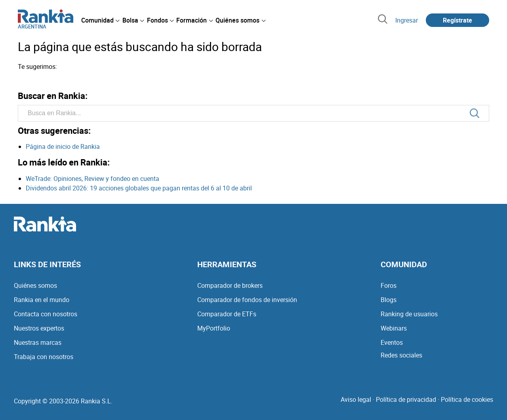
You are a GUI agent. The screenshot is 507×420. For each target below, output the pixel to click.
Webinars (394, 328)
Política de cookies (467, 399)
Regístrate (457, 20)
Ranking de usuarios (409, 314)
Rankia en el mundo (42, 300)
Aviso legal (356, 399)
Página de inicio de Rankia (63, 146)
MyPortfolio (214, 328)
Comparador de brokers (230, 285)
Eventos (392, 342)
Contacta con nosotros (46, 314)
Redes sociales (401, 355)
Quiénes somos (35, 285)
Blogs (389, 300)
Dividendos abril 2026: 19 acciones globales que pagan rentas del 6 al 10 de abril (139, 188)
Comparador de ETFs (227, 314)
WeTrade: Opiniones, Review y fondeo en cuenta (92, 179)
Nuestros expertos (39, 328)
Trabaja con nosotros (44, 357)
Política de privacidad (406, 399)
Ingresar (407, 20)
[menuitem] (100, 20)
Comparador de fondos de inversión (247, 300)
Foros (389, 285)
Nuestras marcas (38, 342)
